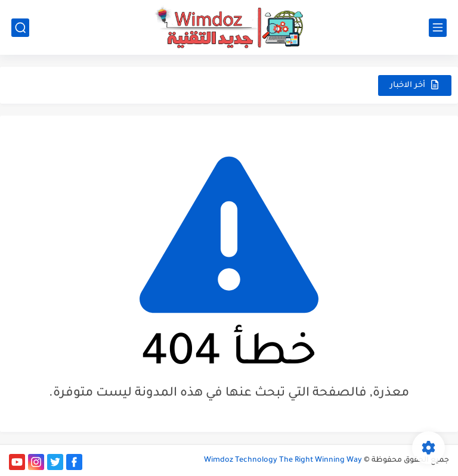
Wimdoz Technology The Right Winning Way (283, 461)
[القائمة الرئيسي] (438, 28)
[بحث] (20, 28)
